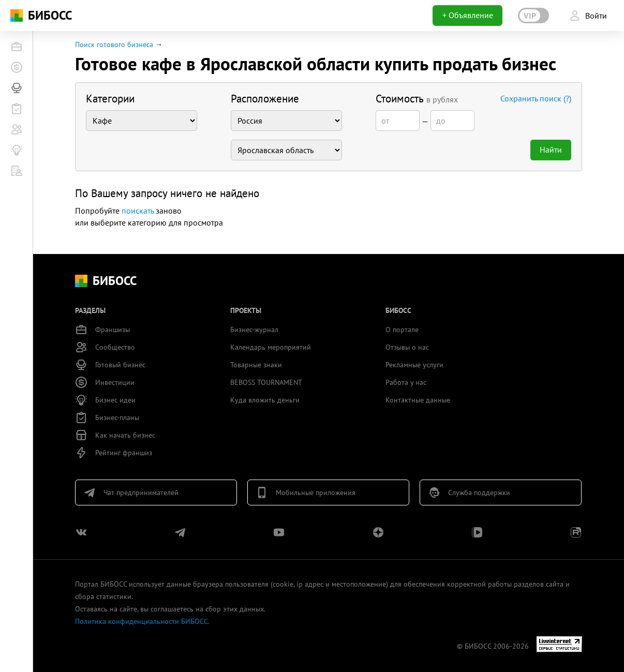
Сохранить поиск (536, 98)
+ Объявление (468, 15)
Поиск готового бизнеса (114, 44)
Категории (110, 99)
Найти (551, 150)
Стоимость (417, 99)
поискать (138, 211)
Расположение (265, 99)
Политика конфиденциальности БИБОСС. (142, 621)
